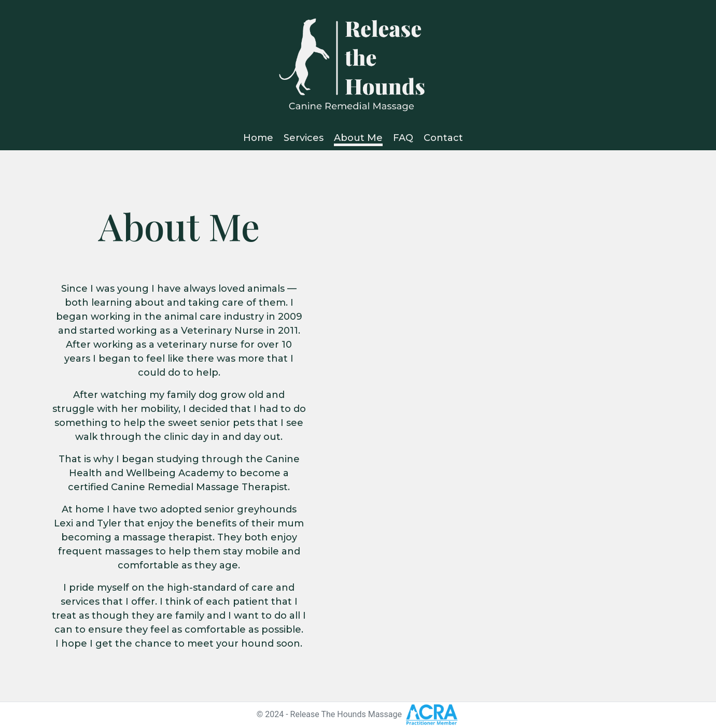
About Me (358, 138)
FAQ (403, 138)
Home (258, 138)
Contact (443, 138)
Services (304, 138)
